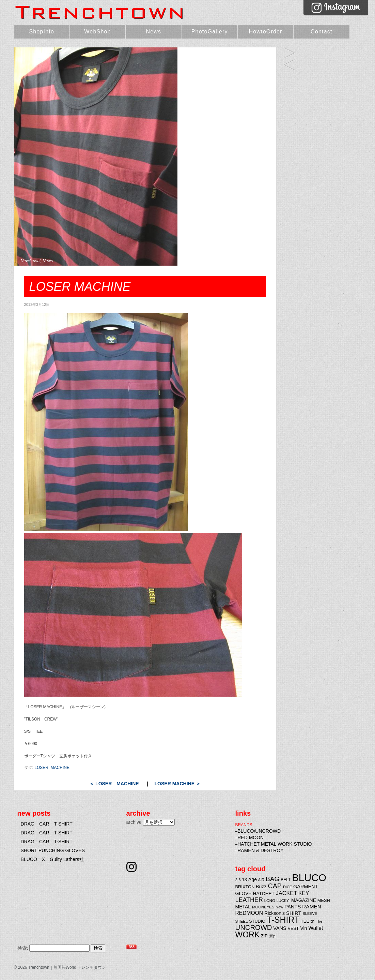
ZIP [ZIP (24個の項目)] (264, 936)
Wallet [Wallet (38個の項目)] (316, 928)
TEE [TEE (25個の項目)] (305, 921)
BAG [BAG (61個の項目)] (272, 879)
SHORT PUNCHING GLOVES (53, 850)
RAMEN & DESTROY (260, 850)
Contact (322, 32)
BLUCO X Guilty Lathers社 (52, 859)
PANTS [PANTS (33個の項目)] (293, 907)
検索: (23, 948)
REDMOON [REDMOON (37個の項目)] (249, 913)
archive (134, 822)
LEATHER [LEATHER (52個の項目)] (249, 900)
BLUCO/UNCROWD (259, 831)
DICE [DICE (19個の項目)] (287, 887)
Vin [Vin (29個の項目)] (303, 928)
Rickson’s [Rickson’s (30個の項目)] (275, 913)
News (153, 32)
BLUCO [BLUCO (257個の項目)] (309, 878)
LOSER (41, 768)
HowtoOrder (265, 32)
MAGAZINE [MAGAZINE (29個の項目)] (304, 900)
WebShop (97, 32)
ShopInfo (42, 32)
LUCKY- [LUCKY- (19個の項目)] (283, 901)
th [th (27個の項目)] (312, 921)
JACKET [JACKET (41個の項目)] (286, 893)
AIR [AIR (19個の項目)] (261, 880)
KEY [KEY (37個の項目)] (304, 893)
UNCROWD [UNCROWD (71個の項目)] (254, 927)
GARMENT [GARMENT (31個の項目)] (306, 887)
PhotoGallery (210, 32)
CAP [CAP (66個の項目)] (275, 886)
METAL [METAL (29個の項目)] (243, 907)
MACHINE (60, 768)
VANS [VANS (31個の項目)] (280, 928)
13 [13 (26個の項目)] (245, 880)
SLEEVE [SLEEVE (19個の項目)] (310, 914)
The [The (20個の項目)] (319, 921)
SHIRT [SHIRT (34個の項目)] (294, 913)
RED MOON (251, 837)
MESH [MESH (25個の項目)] (324, 900)
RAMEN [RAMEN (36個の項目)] (312, 907)
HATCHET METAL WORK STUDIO (275, 844)
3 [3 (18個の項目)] (240, 880)
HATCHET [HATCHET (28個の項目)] (264, 894)
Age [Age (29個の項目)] (253, 879)
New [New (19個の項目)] (279, 907)
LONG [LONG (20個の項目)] (270, 901)
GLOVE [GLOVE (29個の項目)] (244, 893)
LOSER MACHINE (289, 53)
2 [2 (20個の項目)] (236, 880)
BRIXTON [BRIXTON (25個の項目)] (245, 887)
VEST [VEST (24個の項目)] (293, 929)
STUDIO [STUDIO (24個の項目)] (257, 921)
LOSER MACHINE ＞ (178, 784)
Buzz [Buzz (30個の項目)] (261, 887)
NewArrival (31, 261)
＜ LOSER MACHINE (114, 784)
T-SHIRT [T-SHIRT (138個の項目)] (283, 920)
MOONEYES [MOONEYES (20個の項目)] (263, 907)
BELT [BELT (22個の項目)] (286, 880)
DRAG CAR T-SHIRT (47, 824)
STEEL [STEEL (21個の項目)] (242, 921)
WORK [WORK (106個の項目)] (248, 935)
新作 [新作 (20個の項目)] (273, 936)
